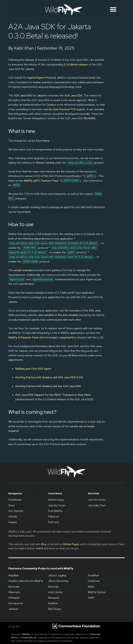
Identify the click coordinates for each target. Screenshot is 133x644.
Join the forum (57, 506)
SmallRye (93, 575)
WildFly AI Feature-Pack (23, 337)
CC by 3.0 (14, 627)
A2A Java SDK (73, 95)
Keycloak (53, 587)
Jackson (13, 609)
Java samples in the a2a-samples (58, 315)
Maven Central (45, 163)
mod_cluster (55, 592)
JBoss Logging (57, 575)
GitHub (13, 517)
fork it (40, 548)
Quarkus (53, 603)
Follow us (53, 517)
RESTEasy (55, 609)
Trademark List (29, 638)
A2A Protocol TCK (65, 109)
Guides (13, 522)
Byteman (14, 587)
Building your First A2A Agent (33, 369)
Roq (44, 544)
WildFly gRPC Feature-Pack (41, 181)
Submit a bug (56, 500)
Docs (12, 506)
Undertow (94, 581)
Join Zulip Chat (97, 506)
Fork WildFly (55, 511)
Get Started (16, 511)
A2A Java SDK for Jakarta (30, 95)
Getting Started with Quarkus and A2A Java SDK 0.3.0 (49, 377)
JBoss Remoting (58, 581)
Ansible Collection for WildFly (26, 581)
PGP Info (54, 522)
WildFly (26, 634)
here (46, 141)
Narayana (54, 598)
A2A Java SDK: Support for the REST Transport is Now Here (53, 395)
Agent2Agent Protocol (42, 78)
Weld (91, 587)
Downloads (15, 500)
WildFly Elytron (97, 592)
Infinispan (14, 598)
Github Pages (71, 544)
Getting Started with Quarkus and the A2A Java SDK (48, 386)
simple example (23, 270)
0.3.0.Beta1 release (76, 64)
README (90, 118)
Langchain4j (66, 337)
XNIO (91, 598)
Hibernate (14, 592)
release (29, 60)
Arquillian (14, 575)
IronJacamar (16, 603)
